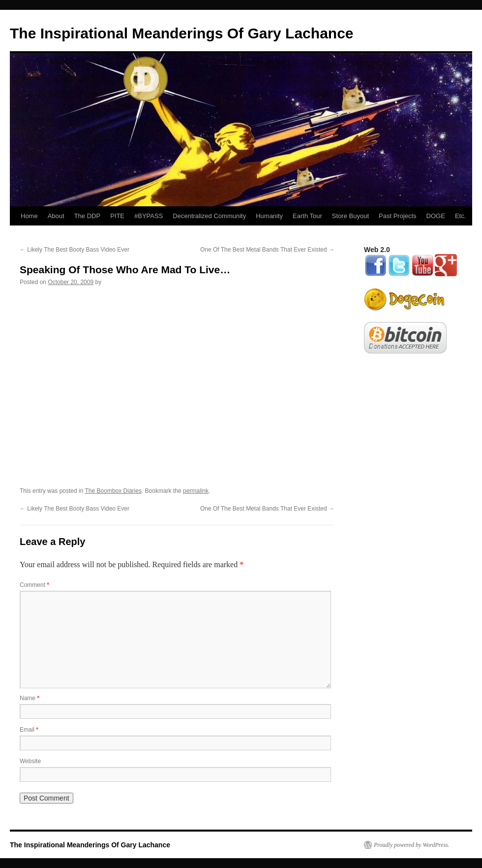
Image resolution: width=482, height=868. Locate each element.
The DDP (87, 216)
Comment (34, 585)
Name (30, 698)
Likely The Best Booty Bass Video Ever (75, 250)
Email (29, 730)
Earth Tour (307, 216)
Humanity (269, 216)
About (56, 216)
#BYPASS (149, 216)
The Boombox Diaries (113, 491)
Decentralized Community (209, 216)
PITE (117, 216)
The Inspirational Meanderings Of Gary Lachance (182, 33)
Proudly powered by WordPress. (412, 845)
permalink (196, 491)
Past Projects (398, 216)
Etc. (460, 216)
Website (30, 761)
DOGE (436, 216)
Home (29, 216)
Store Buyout (350, 216)
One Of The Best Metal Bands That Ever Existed (267, 250)
